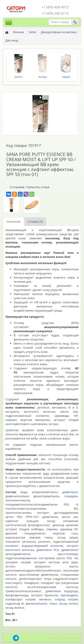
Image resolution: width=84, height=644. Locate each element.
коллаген (43, 416)
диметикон (70, 492)
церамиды (62, 416)
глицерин (71, 496)
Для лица (12, 40)
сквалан (11, 420)
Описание (14, 222)
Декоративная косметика (59, 32)
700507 (66, 77)
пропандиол (69, 595)
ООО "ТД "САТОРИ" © (65, 638)
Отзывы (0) (35, 222)
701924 (42, 77)
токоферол (31, 583)
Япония (18, 32)
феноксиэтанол (36, 603)
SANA (32, 32)
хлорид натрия (66, 599)
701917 (18, 77)
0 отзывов (17, 187)
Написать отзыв (38, 187)
